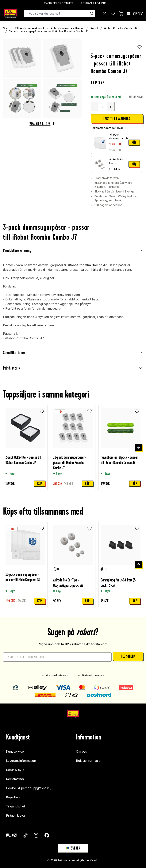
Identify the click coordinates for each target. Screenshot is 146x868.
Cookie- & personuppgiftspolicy (29, 788)
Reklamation (15, 779)
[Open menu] (135, 14)
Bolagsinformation (89, 761)
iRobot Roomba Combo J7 (121, 28)
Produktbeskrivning (73, 250)
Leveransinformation (21, 761)
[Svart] (58, 569)
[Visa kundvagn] (121, 14)
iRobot (94, 28)
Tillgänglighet (15, 806)
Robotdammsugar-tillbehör (67, 28)
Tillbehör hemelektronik (30, 28)
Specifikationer (73, 353)
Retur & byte (15, 770)
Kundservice (15, 751)
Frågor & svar (16, 815)
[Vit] (55, 569)
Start (6, 28)
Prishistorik (73, 368)
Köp (134, 143)
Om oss (81, 751)
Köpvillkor (13, 797)
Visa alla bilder (42, 124)
